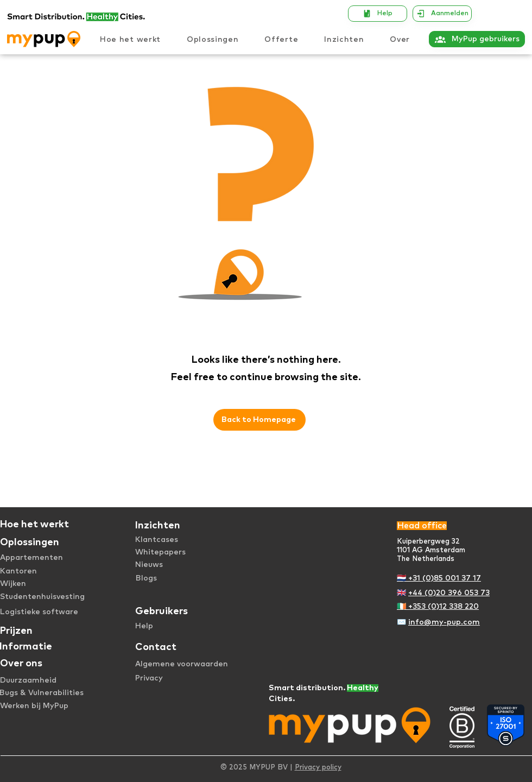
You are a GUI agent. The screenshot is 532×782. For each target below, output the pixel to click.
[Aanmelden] (442, 14)
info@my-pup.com (444, 622)
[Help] (378, 14)
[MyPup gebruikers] (477, 39)
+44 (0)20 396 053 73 (449, 593)
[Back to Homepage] (259, 420)
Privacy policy (318, 768)
